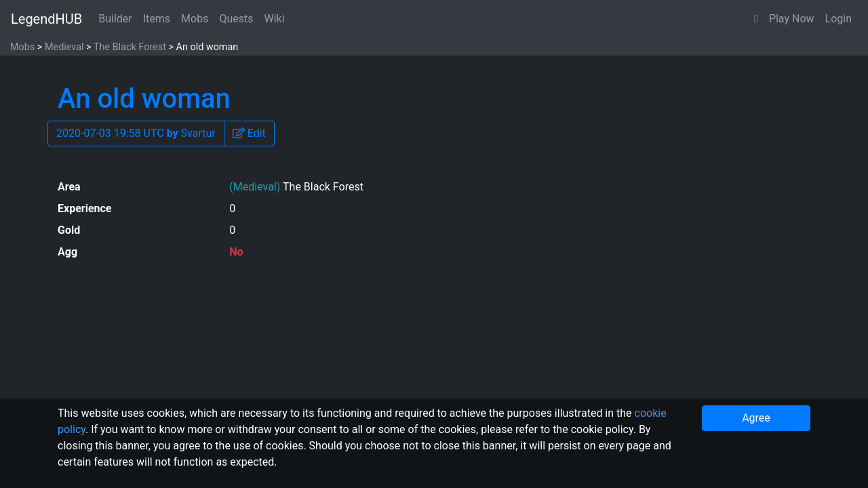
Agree (756, 418)
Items (157, 19)
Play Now (792, 19)
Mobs (195, 19)
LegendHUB (46, 19)
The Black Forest (130, 47)
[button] (756, 19)
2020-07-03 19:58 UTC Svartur (136, 133)
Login (839, 19)
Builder (115, 19)
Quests (236, 19)
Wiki (275, 19)
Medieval (64, 47)
